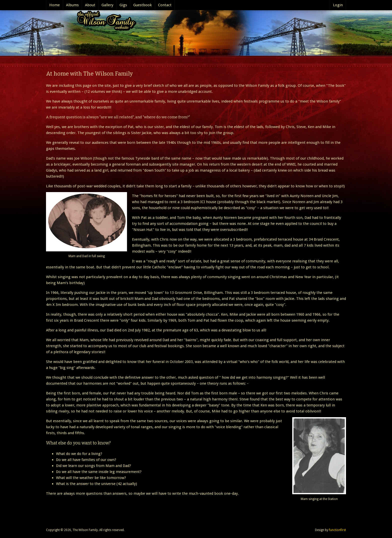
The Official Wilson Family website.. (105, 22)
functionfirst (337, 530)
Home (54, 5)
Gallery (107, 5)
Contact (165, 5)
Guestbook (142, 5)
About (90, 5)
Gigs (123, 5)
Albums (72, 5)
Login (338, 5)
